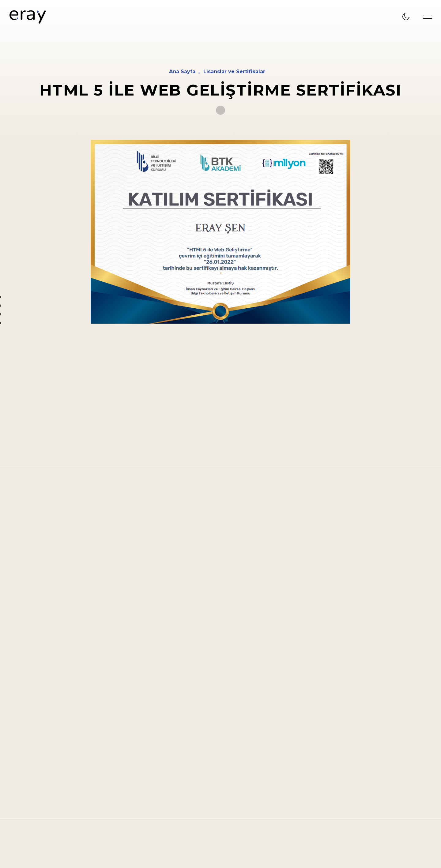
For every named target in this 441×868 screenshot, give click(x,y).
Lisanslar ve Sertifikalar (234, 72)
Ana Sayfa (182, 72)
